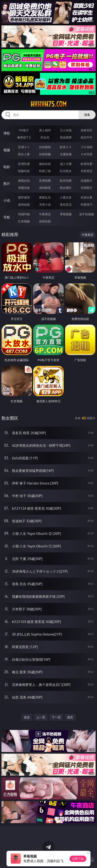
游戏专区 (87, 130)
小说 (7, 200)
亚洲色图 (45, 181)
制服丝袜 (24, 171)
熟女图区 (66, 188)
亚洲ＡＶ (24, 147)
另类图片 (87, 188)
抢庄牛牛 (87, 137)
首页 (27, 717)
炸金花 (45, 137)
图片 (7, 184)
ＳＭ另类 (87, 154)
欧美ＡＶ (66, 147)
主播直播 (66, 154)
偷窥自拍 (24, 181)
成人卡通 (66, 164)
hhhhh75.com (48, 104)
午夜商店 (45, 214)
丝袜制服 (45, 154)
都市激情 (24, 197)
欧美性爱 (87, 164)
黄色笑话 (66, 204)
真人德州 (45, 130)
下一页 (56, 717)
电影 (7, 167)
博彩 (7, 133)
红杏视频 (24, 221)
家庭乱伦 (45, 197)
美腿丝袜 (24, 188)
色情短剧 (45, 221)
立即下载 (78, 859)
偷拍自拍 (45, 164)
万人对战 (66, 130)
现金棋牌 (66, 137)
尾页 (70, 717)
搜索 (87, 115)
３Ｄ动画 (87, 147)
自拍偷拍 (45, 147)
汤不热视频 (87, 214)
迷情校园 (24, 204)
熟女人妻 (24, 154)
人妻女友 (66, 197)
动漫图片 (87, 181)
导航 (7, 217)
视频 (7, 150)
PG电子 (24, 130)
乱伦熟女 (66, 171)
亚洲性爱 (24, 164)
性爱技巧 (87, 204)
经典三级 (45, 171)
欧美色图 (66, 181)
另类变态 (87, 171)
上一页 (41, 717)
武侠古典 (87, 197)
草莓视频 (66, 214)
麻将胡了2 (24, 137)
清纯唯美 (45, 188)
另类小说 (45, 204)
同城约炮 (24, 214)
